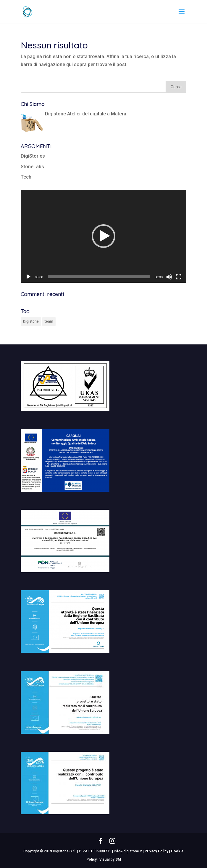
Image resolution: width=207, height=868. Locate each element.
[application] (103, 236)
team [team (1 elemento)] (49, 321)
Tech (26, 177)
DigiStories (33, 156)
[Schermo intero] (179, 277)
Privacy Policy (156, 851)
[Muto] (169, 277)
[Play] (28, 277)
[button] (103, 236)
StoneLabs (32, 167)
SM (118, 859)
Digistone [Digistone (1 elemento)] (31, 321)
